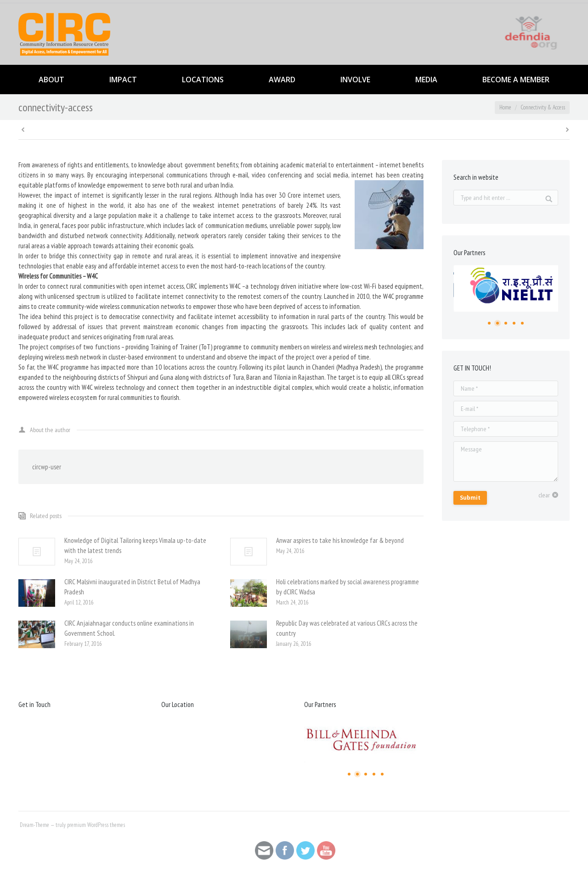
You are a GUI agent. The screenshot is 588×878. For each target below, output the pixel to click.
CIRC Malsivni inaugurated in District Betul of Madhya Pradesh (132, 587)
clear (544, 495)
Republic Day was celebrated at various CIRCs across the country (347, 628)
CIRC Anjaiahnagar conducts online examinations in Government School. (129, 628)
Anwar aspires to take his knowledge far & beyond (340, 540)
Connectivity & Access (543, 107)
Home (505, 107)
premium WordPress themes (96, 825)
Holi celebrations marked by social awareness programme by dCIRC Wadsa (348, 587)
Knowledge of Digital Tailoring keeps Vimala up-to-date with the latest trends (135, 545)
